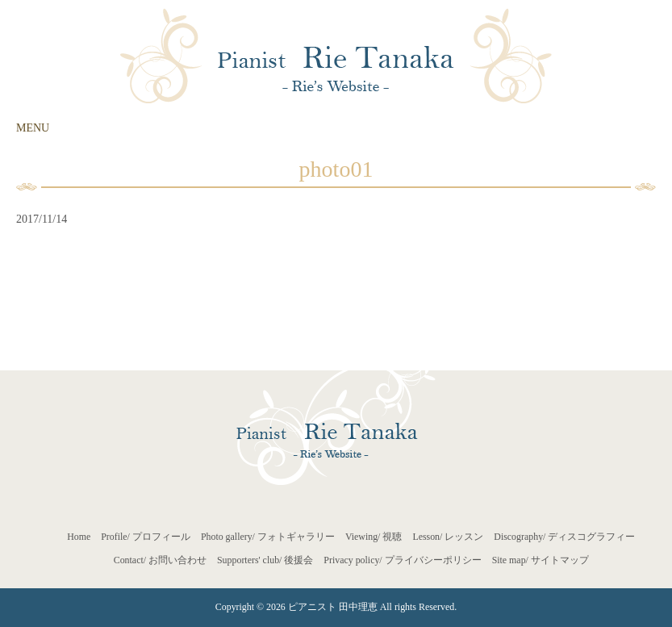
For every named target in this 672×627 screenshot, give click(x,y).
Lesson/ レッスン (448, 537)
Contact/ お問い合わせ (160, 560)
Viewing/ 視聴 (374, 537)
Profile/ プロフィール (146, 537)
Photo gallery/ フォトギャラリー (268, 537)
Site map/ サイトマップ (541, 560)
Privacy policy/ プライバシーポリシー (402, 560)
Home (79, 537)
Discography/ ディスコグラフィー (564, 537)
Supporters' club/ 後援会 (265, 560)
